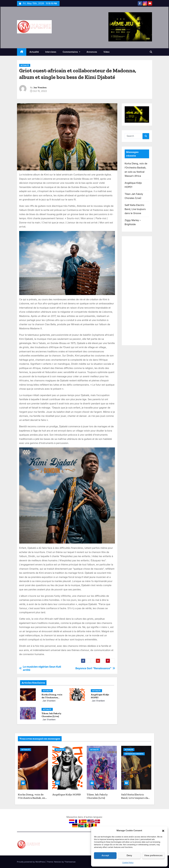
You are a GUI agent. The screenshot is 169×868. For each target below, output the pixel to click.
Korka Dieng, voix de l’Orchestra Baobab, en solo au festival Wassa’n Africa (32, 799)
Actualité (34, 52)
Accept (105, 855)
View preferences (153, 855)
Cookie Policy (128, 863)
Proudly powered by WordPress (31, 862)
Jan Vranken (40, 88)
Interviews (51, 52)
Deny (129, 855)
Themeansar (70, 862)
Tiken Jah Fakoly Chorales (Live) (51, 715)
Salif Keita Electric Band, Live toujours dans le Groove (135, 209)
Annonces (92, 52)
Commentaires (71, 52)
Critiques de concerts (134, 754)
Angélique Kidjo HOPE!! (67, 794)
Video (107, 52)
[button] (163, 831)
